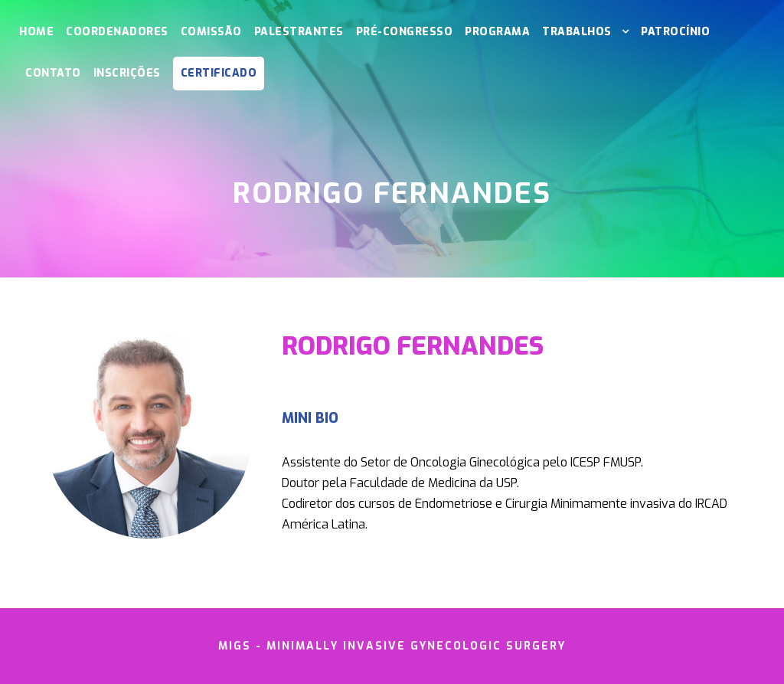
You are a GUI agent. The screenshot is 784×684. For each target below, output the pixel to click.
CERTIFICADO (219, 73)
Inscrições (127, 73)
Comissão (211, 32)
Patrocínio (675, 32)
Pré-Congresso (405, 32)
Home (36, 32)
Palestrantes (299, 32)
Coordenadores (117, 32)
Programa (497, 32)
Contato (53, 73)
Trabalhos (577, 32)
